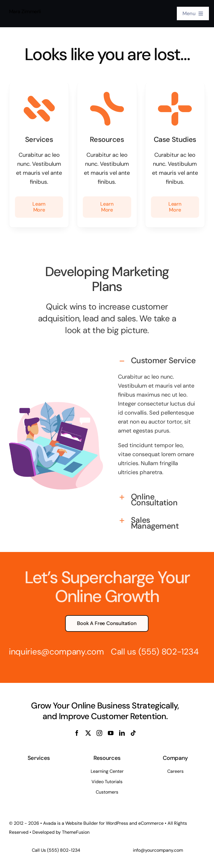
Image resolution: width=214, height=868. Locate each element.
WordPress (117, 823)
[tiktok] (133, 733)
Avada (50, 823)
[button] (158, 357)
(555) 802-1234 (164, 652)
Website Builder (82, 823)
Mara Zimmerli (25, 11)
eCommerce (151, 823)
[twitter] (88, 733)
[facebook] (77, 733)
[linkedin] (122, 733)
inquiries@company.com (52, 652)
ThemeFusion (76, 832)
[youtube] (111, 733)
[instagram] (99, 733)
